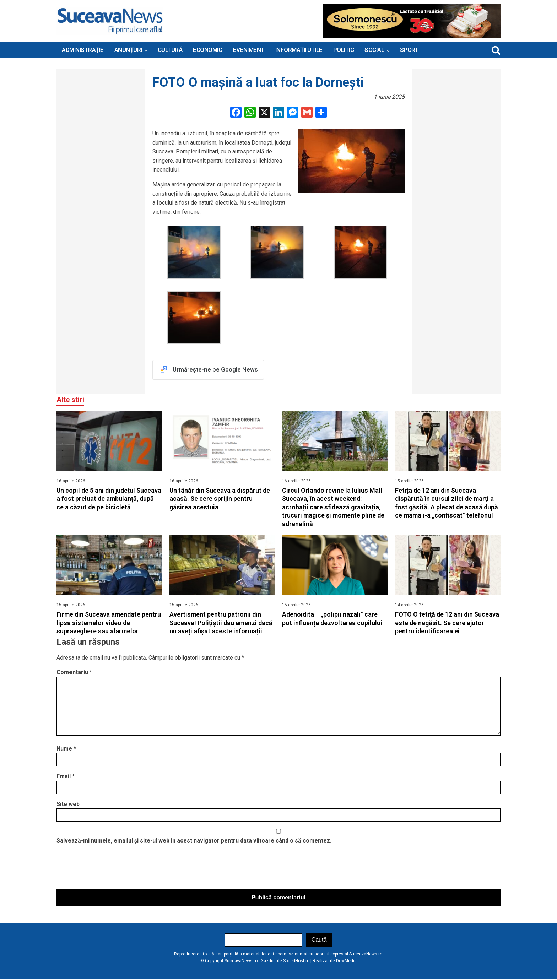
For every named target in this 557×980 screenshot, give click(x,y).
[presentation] (110, 869)
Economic (207, 50)
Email (66, 777)
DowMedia (346, 961)
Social (374, 50)
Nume (66, 749)
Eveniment (249, 50)
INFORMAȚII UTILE (299, 50)
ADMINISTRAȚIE (83, 50)
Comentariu (74, 673)
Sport (409, 50)
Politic (344, 50)
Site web (68, 804)
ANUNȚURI (128, 50)
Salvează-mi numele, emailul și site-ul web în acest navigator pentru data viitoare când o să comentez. (194, 841)
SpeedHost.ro (296, 961)
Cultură (170, 50)
